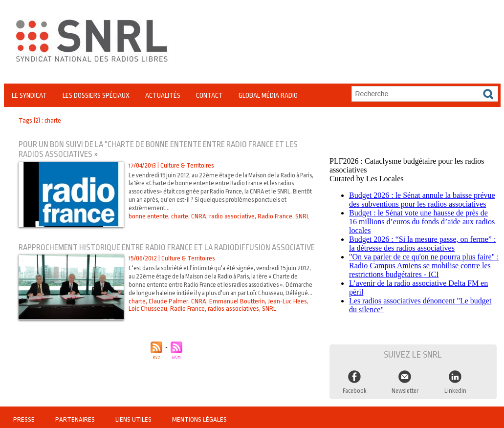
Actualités (163, 95)
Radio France (273, 216)
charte (179, 216)
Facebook (354, 388)
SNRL (299, 216)
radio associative (230, 216)
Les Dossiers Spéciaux (96, 95)
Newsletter (405, 388)
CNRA (198, 216)
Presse (25, 416)
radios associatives (232, 326)
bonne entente (148, 216)
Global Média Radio (268, 95)
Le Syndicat (29, 95)
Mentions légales (198, 416)
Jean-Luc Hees (285, 319)
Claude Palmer (168, 319)
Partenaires (75, 416)
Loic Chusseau (148, 326)
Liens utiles (133, 416)
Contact (209, 95)
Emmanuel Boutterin (235, 319)
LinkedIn (455, 388)
